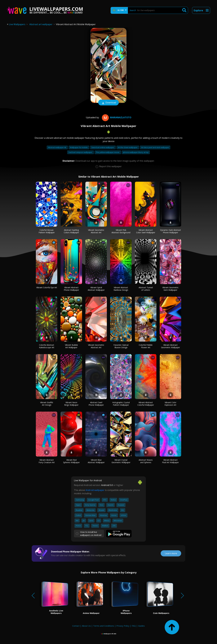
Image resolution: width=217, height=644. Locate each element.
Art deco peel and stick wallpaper (155, 147)
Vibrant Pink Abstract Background (121, 231)
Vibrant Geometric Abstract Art (96, 231)
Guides (141, 626)
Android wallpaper (95, 490)
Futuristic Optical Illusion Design (121, 346)
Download (108, 103)
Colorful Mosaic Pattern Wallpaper (47, 231)
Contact (76, 626)
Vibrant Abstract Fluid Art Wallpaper (170, 461)
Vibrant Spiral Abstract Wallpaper (96, 289)
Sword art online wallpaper (103, 147)
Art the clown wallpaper (128, 147)
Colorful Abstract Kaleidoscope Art (47, 346)
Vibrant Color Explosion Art (170, 404)
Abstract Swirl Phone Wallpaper (96, 404)
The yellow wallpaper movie (108, 152)
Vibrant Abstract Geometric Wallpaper (170, 346)
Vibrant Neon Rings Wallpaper (71, 404)
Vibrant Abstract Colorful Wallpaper (146, 404)
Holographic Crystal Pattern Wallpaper (121, 404)
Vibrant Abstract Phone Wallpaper (71, 289)
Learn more (171, 553)
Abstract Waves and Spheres (146, 461)
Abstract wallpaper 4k (57, 147)
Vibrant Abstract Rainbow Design (121, 289)
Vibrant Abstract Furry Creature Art (47, 461)
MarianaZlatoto (116, 117)
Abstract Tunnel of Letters (146, 289)
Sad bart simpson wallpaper (81, 152)
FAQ (134, 626)
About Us (86, 626)
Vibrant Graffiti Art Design (47, 404)
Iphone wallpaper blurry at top (136, 152)
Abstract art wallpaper (41, 24)
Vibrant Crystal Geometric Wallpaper (121, 461)
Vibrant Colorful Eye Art (47, 287)
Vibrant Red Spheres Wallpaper (71, 461)
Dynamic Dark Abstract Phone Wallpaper (170, 231)
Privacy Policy (123, 626)
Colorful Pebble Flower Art (146, 346)
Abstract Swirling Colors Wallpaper (71, 231)
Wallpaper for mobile (79, 147)
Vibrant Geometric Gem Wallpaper (170, 289)
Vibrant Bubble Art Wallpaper (71, 346)
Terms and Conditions (104, 626)
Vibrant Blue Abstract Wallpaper (96, 461)
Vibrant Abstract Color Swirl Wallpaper (146, 231)
